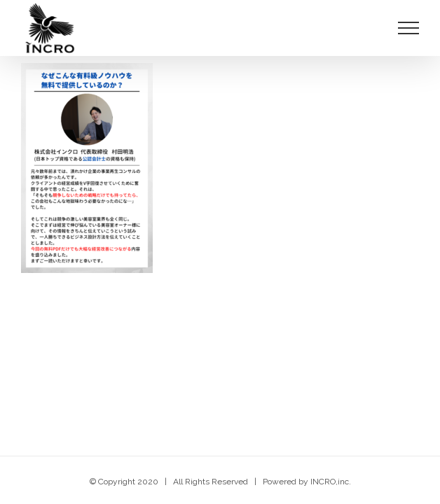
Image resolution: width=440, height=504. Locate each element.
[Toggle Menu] (409, 28)
